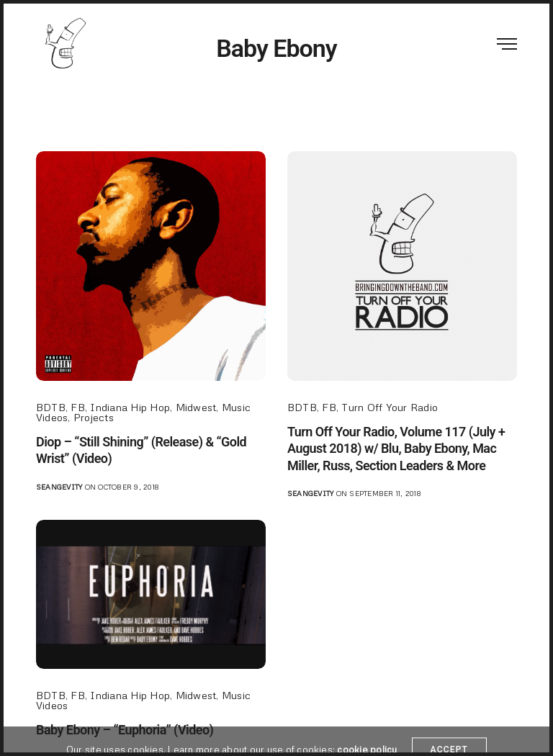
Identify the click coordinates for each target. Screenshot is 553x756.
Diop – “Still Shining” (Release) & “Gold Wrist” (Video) (141, 450)
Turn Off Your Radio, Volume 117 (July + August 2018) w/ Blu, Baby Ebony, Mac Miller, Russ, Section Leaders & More (396, 449)
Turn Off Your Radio (390, 407)
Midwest (196, 407)
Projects (94, 417)
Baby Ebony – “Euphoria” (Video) (125, 730)
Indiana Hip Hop (130, 407)
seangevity (59, 487)
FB (77, 407)
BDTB (51, 407)
